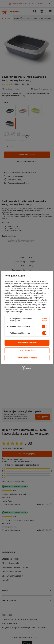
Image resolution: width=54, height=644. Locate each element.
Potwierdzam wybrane (27, 350)
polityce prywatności (22, 293)
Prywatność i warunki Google (21, 298)
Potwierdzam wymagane (27, 358)
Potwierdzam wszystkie (27, 343)
